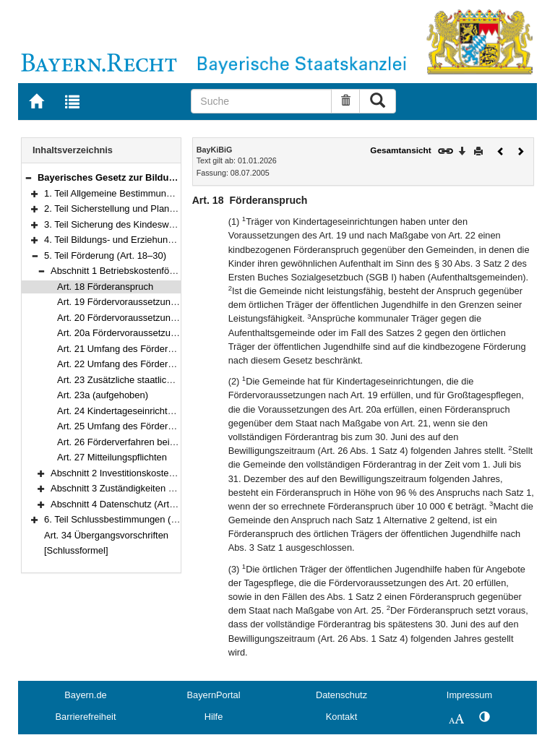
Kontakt (341, 717)
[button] (28, 177)
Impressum (469, 695)
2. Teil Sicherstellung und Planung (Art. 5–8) (135, 209)
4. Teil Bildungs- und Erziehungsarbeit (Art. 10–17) (149, 240)
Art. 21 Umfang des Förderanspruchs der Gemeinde (165, 349)
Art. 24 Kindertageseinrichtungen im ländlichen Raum (168, 411)
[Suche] (261, 101)
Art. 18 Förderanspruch (105, 287)
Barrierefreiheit (86, 717)
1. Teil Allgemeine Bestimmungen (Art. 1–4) (134, 193)
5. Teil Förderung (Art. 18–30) (105, 255)
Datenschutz (341, 695)
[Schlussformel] (76, 550)
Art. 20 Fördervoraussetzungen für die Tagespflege (162, 318)
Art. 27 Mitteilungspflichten (112, 457)
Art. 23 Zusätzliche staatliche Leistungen (141, 380)
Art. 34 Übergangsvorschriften (106, 535)
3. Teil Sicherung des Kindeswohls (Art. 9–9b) (138, 224)
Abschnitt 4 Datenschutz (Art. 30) (119, 504)
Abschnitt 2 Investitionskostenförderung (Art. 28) (150, 473)
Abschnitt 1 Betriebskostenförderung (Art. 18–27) (152, 271)
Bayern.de (85, 695)
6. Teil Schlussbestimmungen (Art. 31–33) (131, 519)
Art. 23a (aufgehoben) (103, 395)
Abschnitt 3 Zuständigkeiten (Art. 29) (126, 488)
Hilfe (214, 717)
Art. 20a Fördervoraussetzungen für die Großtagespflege (175, 333)
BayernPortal (214, 695)
